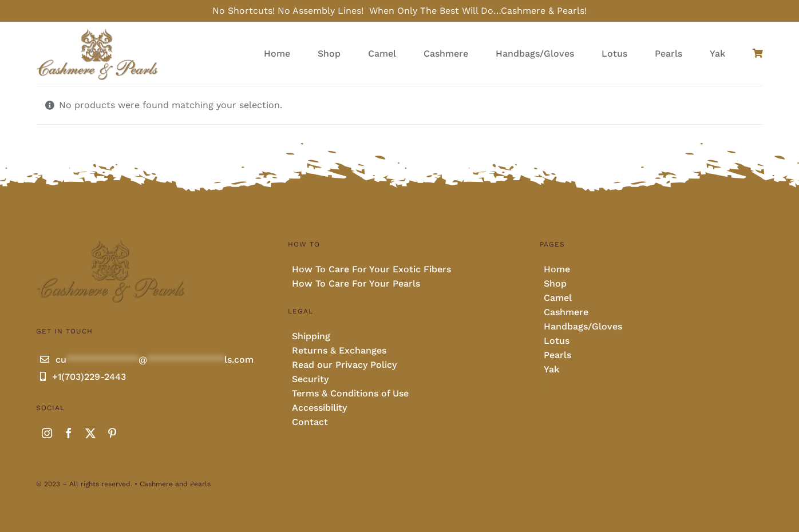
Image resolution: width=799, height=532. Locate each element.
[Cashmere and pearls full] (97, 32)
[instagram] (47, 433)
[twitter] (90, 433)
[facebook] (69, 433)
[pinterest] (112, 433)
